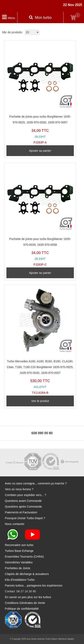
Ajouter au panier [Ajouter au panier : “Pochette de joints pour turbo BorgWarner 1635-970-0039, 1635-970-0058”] (40, 273)
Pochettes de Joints (18, 568)
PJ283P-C (40, 216)
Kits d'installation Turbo (20, 580)
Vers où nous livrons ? (19, 489)
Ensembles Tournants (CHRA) (24, 557)
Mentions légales (66, 639)
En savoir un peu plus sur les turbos (28, 597)
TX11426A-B (40, 341)
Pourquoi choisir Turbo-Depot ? (25, 518)
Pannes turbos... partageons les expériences (34, 586)
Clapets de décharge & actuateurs (27, 574)
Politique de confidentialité (22, 609)
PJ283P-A (40, 93)
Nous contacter (15, 524)
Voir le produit (40, 401)
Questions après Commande (23, 507)
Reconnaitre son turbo (19, 545)
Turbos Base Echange (19, 551)
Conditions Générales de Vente (25, 603)
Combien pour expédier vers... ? (26, 495)
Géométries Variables (19, 562)
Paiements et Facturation (21, 512)
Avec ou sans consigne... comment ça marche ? (36, 483)
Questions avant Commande (23, 501)
